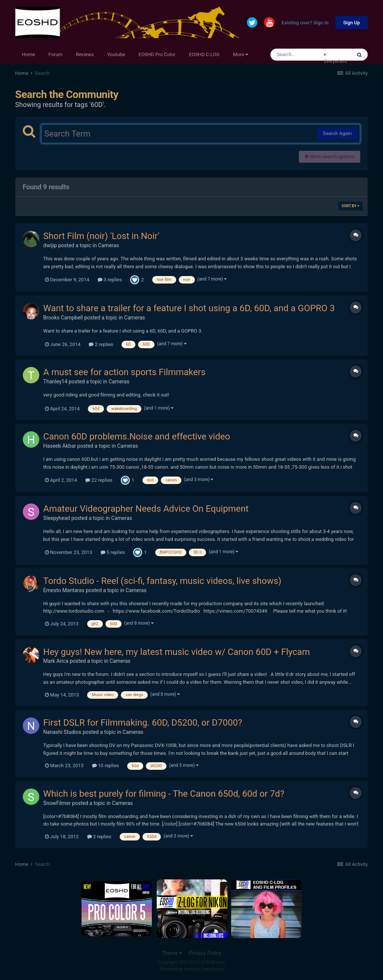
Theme (172, 953)
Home (29, 54)
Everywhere (335, 61)
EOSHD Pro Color (157, 54)
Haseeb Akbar (60, 446)
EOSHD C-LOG (204, 54)
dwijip (50, 245)
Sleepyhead (57, 518)
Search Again (337, 133)
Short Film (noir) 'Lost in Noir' (101, 236)
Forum (56, 54)
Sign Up (352, 23)
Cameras (108, 245)
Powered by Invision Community (192, 969)
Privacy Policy (205, 953)
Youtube (116, 54)
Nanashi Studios (62, 732)
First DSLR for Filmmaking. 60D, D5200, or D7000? (143, 723)
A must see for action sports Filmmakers (125, 372)
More (240, 54)
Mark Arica (56, 661)
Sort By (350, 206)
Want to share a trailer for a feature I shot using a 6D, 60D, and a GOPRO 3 (189, 308)
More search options (330, 157)
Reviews (85, 54)
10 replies (105, 765)
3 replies (110, 280)
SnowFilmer (57, 803)
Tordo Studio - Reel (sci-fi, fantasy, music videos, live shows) (163, 581)
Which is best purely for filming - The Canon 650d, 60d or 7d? (164, 794)
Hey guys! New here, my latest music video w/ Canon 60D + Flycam (177, 652)
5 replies (113, 552)
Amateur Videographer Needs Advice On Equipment (146, 509)
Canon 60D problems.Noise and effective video (137, 437)
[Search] (297, 55)
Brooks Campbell (63, 318)
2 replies (101, 344)
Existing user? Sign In (305, 23)
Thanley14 (56, 382)
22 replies (99, 480)
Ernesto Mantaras (64, 590)
